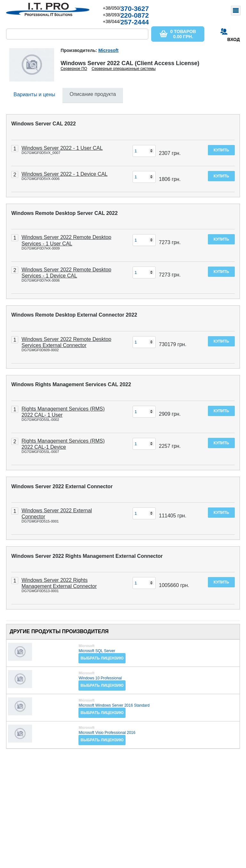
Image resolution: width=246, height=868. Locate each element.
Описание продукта (93, 94)
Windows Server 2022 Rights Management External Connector (87, 556)
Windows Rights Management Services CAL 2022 (71, 384)
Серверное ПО (74, 69)
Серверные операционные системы (124, 69)
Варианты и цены (34, 94)
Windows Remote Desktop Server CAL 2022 (64, 213)
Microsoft (108, 50)
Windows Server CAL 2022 (43, 124)
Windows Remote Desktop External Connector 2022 (74, 315)
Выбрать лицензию (102, 658)
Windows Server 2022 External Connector (62, 486)
